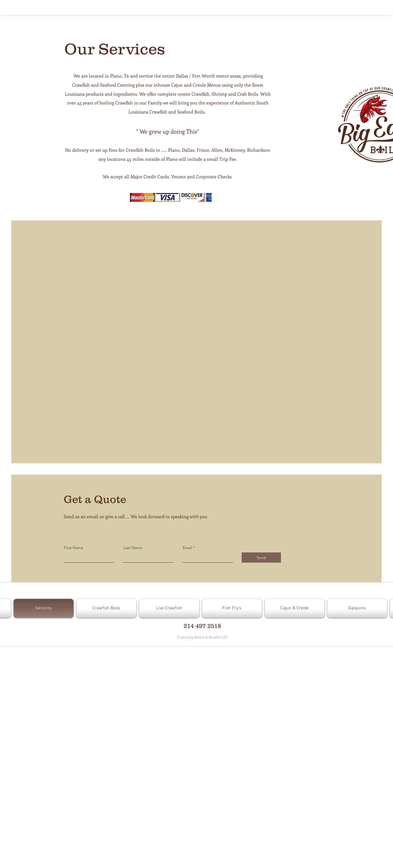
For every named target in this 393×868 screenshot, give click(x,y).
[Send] (261, 558)
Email (187, 548)
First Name (74, 548)
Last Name (133, 548)
